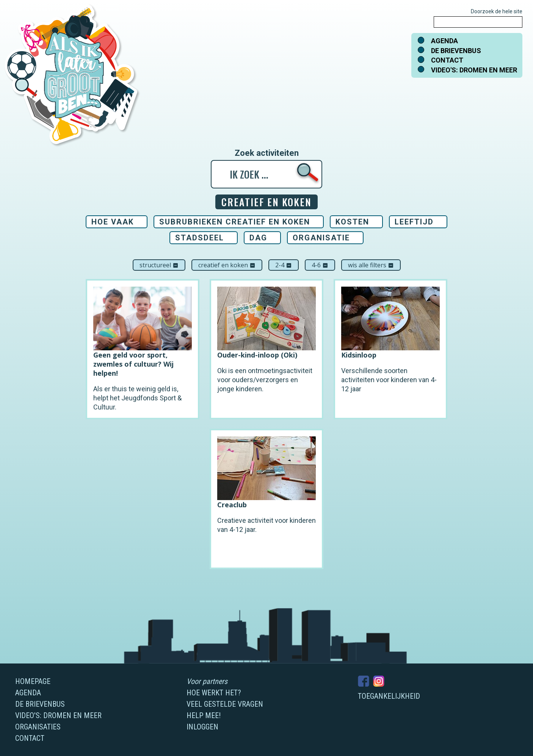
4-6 (320, 265)
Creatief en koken (227, 265)
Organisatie (321, 238)
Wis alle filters (371, 265)
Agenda (444, 41)
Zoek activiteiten (267, 153)
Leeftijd (414, 222)
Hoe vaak (113, 222)
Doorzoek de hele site (497, 11)
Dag (258, 238)
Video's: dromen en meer (474, 70)
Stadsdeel (200, 238)
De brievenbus (456, 51)
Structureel (159, 265)
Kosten (352, 222)
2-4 (284, 265)
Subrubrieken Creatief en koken (235, 222)
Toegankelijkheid (389, 696)
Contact (447, 60)
